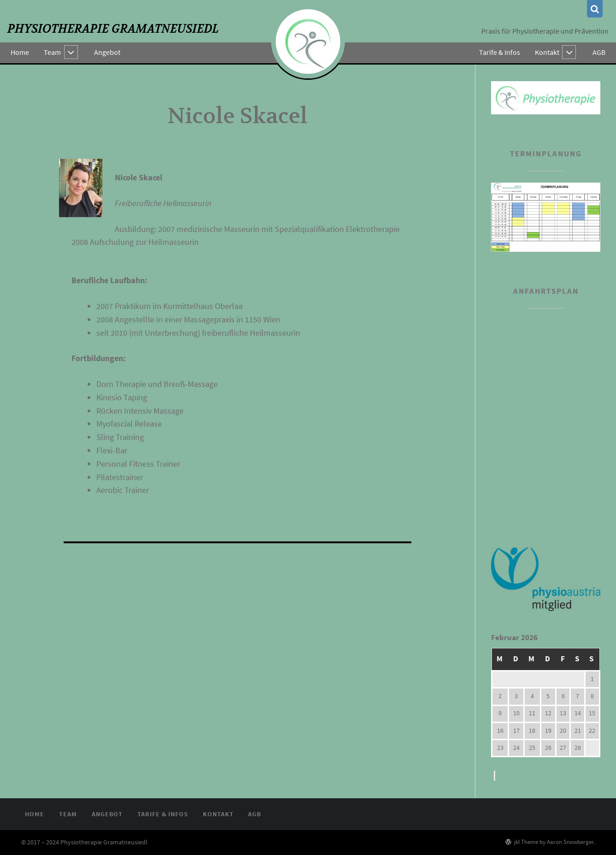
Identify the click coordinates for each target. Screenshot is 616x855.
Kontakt (547, 52)
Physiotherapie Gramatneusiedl (113, 29)
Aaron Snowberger (570, 842)
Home (20, 52)
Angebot (108, 52)
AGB (599, 52)
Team (52, 52)
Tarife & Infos (500, 52)
